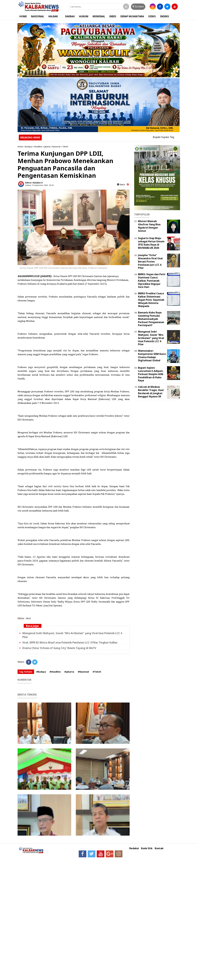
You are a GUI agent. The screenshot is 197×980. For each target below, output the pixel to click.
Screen (138, 6)
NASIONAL (38, 16)
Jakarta (47, 147)
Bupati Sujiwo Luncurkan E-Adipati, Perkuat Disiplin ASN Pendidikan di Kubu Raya (151, 374)
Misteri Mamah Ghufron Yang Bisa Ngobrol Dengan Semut (149, 226)
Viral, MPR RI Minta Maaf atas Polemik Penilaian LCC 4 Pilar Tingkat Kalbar (70, 642)
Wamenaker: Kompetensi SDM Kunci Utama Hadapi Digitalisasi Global (152, 355)
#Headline (55, 672)
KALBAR (53, 16)
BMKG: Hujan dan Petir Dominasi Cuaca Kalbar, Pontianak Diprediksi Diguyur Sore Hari (152, 281)
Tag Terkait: (26, 672)
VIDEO (152, 16)
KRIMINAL (99, 16)
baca (121, 184)
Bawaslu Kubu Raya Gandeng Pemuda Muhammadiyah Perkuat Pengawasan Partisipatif (151, 319)
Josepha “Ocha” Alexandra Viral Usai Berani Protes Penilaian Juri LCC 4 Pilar (150, 261)
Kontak (159, 848)
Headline (38, 147)
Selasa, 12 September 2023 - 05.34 (39, 185)
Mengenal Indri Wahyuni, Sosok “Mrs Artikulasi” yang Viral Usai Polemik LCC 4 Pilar (151, 338)
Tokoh (65, 147)
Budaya (29, 147)
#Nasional (83, 672)
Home (20, 147)
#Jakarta (69, 672)
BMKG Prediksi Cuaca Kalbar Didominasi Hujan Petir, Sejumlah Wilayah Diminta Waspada (151, 300)
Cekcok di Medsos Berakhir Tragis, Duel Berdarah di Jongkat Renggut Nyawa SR (151, 392)
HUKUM (84, 16)
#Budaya (41, 672)
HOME (23, 16)
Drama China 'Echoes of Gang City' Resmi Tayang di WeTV (59, 648)
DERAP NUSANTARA (132, 16)
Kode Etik (147, 848)
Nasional (56, 147)
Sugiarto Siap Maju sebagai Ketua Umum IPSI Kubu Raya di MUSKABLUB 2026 (151, 243)
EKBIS (113, 16)
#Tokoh (97, 672)
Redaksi (134, 848)
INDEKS (164, 16)
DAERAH (70, 16)
